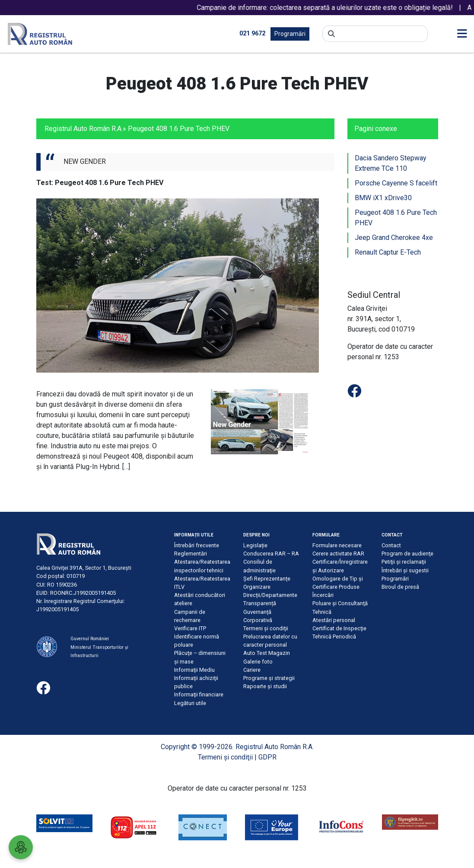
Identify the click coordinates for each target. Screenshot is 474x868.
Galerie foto (258, 662)
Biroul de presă (400, 587)
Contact (391, 545)
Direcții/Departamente (270, 595)
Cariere (252, 670)
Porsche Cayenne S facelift (396, 183)
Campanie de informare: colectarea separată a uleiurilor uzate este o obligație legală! (336, 8)
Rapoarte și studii (265, 686)
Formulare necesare (337, 545)
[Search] (381, 34)
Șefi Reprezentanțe (267, 579)
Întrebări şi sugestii (405, 570)
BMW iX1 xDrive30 (383, 198)
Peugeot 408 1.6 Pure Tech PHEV (396, 218)
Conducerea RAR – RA (271, 554)
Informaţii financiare (199, 694)
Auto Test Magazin (267, 653)
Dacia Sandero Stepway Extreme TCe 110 (391, 163)
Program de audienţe (407, 554)
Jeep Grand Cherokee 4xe (394, 238)
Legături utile (190, 703)
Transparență (260, 603)
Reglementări (191, 554)
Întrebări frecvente (197, 545)
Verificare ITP (190, 628)
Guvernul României (90, 639)
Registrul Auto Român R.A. (84, 129)
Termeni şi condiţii (266, 628)
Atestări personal (334, 620)
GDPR (267, 757)
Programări (290, 34)
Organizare (257, 587)
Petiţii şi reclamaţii (404, 562)
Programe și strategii (269, 678)
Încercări (323, 595)
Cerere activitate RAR (338, 554)
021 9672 (252, 34)
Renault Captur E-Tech (388, 252)
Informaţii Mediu (194, 670)
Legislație (255, 545)
